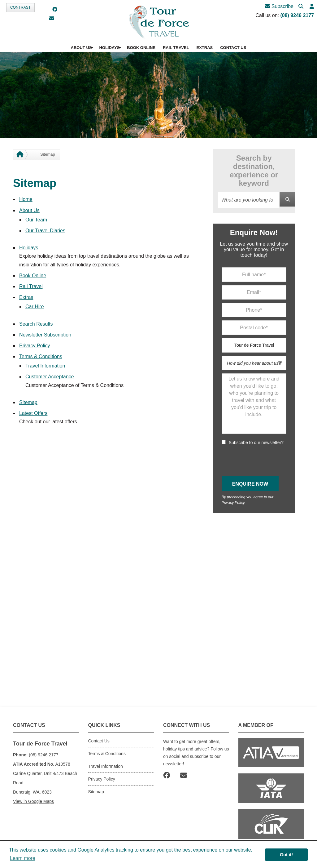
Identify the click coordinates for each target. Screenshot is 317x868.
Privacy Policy (35, 346)
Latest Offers (33, 413)
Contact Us (99, 741)
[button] (312, 7)
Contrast (20, 7)
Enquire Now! (254, 232)
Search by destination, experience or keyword (254, 171)
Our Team (36, 220)
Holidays (29, 248)
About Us (29, 210)
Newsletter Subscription (45, 335)
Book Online (33, 276)
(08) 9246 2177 (297, 15)
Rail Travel (31, 286)
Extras (26, 297)
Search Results (36, 324)
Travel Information (45, 366)
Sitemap (28, 402)
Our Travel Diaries (45, 231)
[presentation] (269, 461)
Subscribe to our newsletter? (256, 443)
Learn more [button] (23, 858)
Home (26, 199)
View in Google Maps (33, 801)
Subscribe (279, 6)
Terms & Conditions (41, 356)
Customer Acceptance (50, 377)
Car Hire (35, 307)
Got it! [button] (286, 855)
